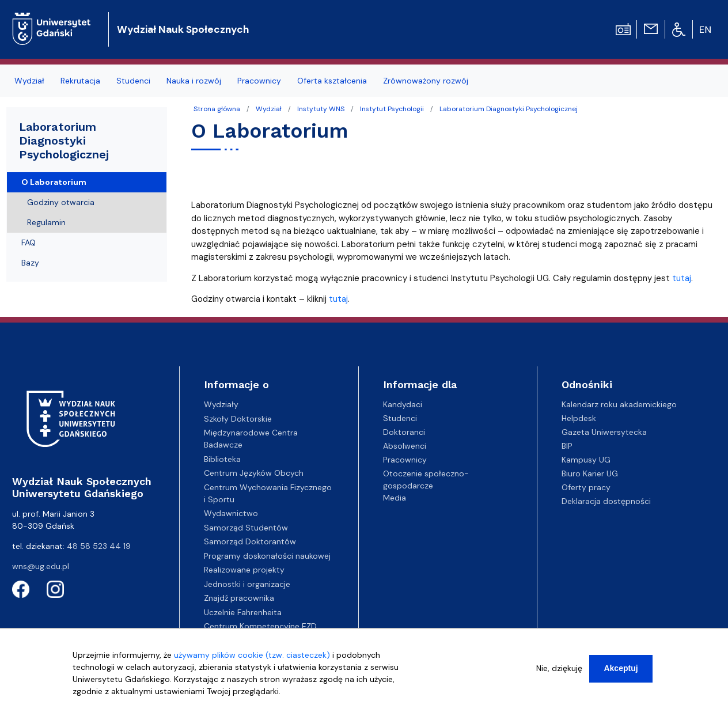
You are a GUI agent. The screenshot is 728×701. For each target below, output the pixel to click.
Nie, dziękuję (559, 672)
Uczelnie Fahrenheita (243, 612)
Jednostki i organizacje (247, 584)
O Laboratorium (54, 182)
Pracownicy (405, 460)
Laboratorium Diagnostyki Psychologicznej (509, 109)
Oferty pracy (586, 487)
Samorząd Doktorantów (250, 541)
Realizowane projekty (244, 570)
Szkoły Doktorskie (238, 419)
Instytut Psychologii (392, 109)
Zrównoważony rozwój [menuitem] (426, 81)
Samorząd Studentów (246, 528)
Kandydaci (403, 404)
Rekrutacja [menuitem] (80, 81)
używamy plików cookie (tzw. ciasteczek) (252, 658)
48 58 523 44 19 (99, 546)
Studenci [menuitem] (133, 81)
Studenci (400, 418)
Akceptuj (621, 672)
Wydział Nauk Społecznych (183, 29)
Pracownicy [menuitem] (259, 81)
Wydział (269, 109)
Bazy (30, 263)
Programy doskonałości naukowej (267, 556)
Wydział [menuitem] (29, 81)
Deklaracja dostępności (606, 501)
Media (395, 498)
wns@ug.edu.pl (41, 566)
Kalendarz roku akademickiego (619, 404)
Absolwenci (405, 446)
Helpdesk (579, 418)
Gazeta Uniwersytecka (604, 432)
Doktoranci (404, 432)
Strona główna (217, 109)
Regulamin (46, 222)
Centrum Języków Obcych (254, 473)
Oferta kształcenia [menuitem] (332, 81)
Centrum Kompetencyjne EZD (260, 626)
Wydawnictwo (231, 513)
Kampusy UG (586, 460)
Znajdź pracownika (239, 598)
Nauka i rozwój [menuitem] (194, 81)
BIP (567, 446)
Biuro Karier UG (590, 473)
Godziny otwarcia (61, 202)
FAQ (29, 242)
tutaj (682, 278)
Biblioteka (222, 459)
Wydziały (221, 404)
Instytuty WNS (321, 109)
